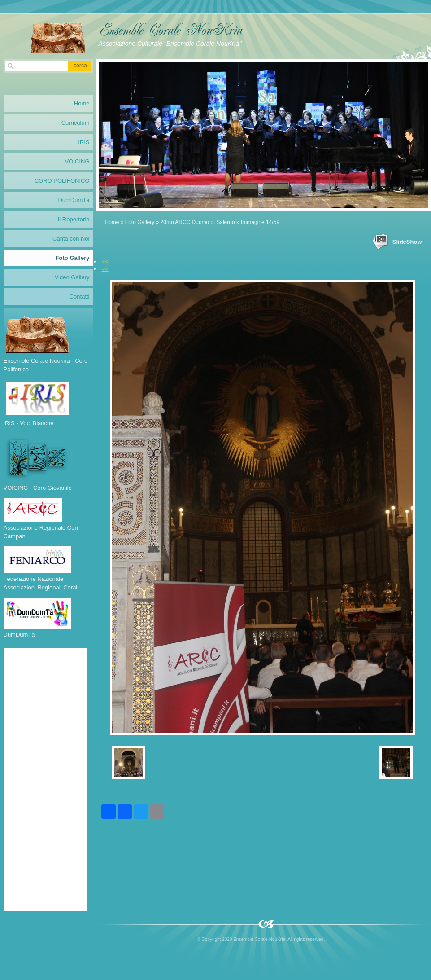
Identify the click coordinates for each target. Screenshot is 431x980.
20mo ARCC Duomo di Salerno (198, 222)
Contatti (80, 297)
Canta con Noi (71, 239)
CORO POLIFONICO (62, 181)
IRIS (84, 142)
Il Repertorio (74, 219)
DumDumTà (74, 200)
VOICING (77, 161)
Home (112, 222)
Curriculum (76, 123)
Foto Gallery (140, 222)
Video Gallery (72, 277)
